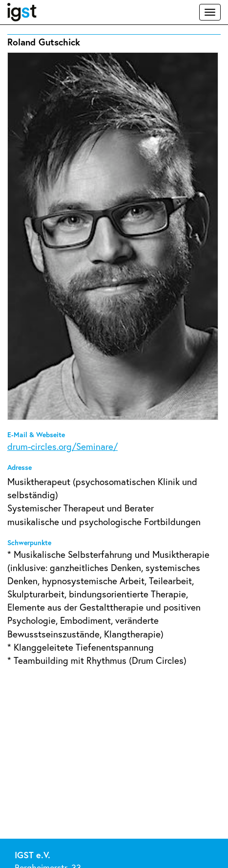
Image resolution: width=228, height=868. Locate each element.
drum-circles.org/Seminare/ (62, 446)
